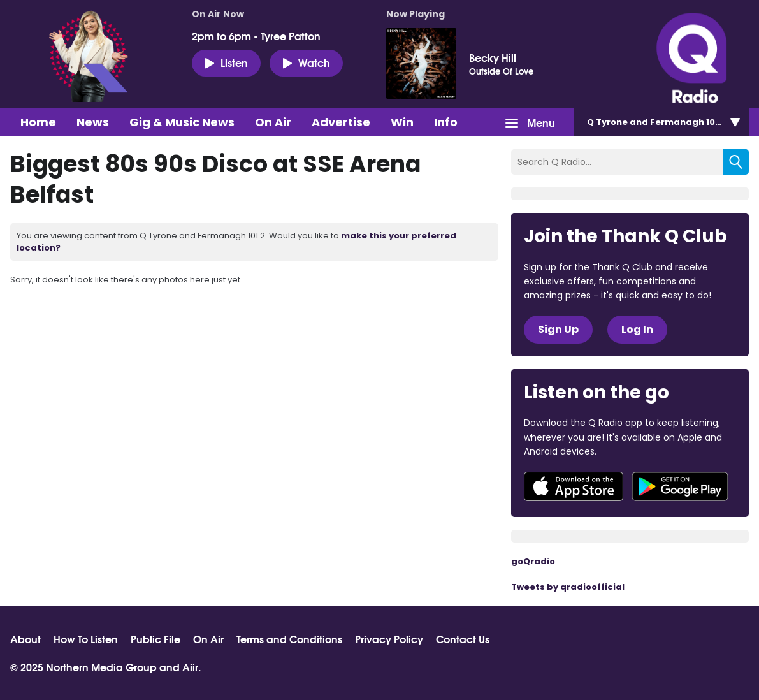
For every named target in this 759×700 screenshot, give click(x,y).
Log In (637, 329)
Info (446, 122)
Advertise (341, 122)
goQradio (533, 561)
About (25, 639)
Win (402, 122)
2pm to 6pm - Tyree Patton (256, 36)
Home (38, 122)
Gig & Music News (182, 122)
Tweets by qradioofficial (568, 587)
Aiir (190, 667)
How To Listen (86, 639)
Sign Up (558, 329)
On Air (273, 122)
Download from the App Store (574, 486)
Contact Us (463, 639)
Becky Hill (493, 57)
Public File (155, 639)
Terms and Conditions (289, 639)
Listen (226, 62)
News (93, 122)
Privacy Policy (389, 639)
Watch (306, 62)
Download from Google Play (680, 486)
